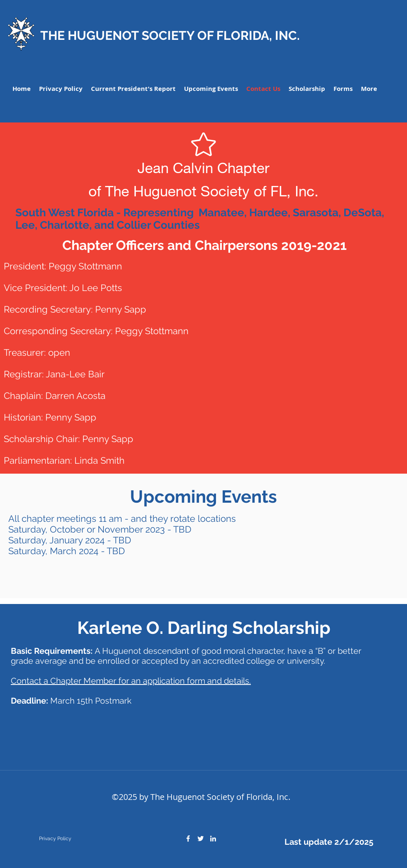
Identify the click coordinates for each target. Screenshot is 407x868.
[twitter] (201, 839)
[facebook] (188, 839)
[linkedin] (213, 839)
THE (53, 35)
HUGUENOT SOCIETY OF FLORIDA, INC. (182, 35)
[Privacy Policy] (55, 839)
